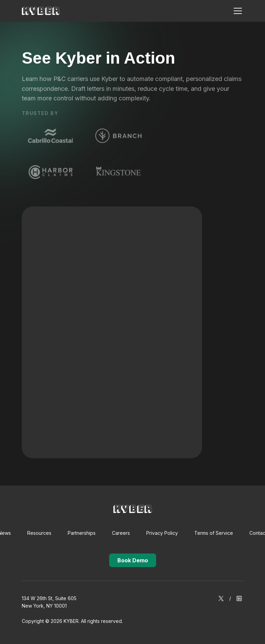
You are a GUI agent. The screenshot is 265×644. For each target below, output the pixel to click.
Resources (39, 533)
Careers (121, 533)
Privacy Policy (162, 533)
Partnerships (82, 533)
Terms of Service (214, 533)
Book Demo (133, 560)
